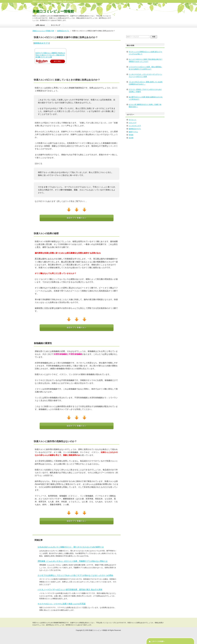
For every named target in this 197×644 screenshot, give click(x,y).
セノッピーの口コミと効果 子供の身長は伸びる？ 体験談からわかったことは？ (146, 60)
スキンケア (133, 123)
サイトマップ (56, 25)
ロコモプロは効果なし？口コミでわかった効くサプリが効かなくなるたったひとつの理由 (75, 575)
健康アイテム (133, 132)
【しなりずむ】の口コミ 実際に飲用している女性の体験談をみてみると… (146, 83)
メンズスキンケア (135, 126)
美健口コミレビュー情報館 (53, 11)
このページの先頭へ (158, 641)
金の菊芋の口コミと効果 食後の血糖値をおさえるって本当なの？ (146, 98)
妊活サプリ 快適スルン (77, 218)
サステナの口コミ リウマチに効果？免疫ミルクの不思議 (61, 604)
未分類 (131, 138)
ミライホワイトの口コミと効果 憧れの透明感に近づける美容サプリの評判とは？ (145, 68)
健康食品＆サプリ (42, 43)
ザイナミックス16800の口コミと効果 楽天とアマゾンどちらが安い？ (145, 53)
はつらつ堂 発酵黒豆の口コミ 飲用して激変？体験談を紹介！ (145, 106)
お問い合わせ (40, 25)
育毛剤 (131, 135)
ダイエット (133, 120)
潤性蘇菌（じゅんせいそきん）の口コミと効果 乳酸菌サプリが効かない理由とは (73, 561)
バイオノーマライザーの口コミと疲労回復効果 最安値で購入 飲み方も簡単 (70, 590)
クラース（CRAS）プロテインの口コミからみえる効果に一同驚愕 (145, 91)
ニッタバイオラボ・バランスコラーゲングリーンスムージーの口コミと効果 (145, 76)
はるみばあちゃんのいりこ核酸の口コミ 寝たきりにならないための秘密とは (71, 547)
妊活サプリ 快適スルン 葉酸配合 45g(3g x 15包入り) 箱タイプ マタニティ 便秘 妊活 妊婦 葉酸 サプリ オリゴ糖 (50, 55)
